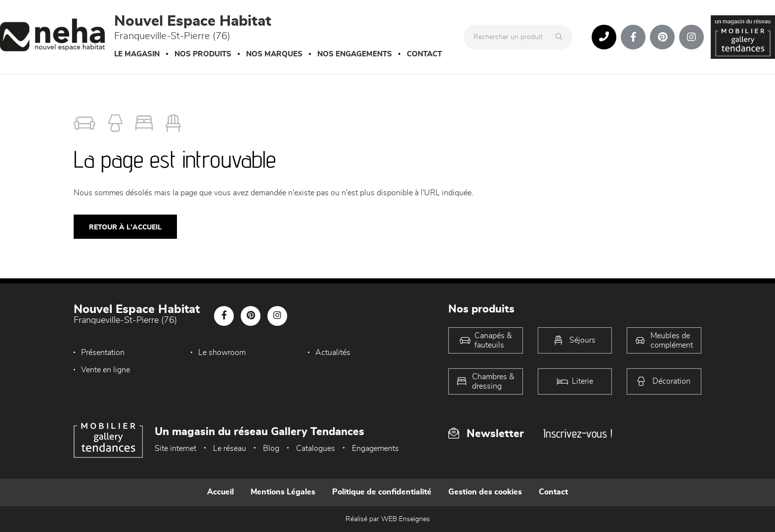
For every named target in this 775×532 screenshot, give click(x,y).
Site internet (175, 448)
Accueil (220, 492)
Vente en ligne (106, 370)
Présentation (103, 353)
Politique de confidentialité (382, 492)
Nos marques (274, 54)
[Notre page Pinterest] (662, 37)
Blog (271, 448)
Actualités (333, 353)
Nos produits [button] (203, 54)
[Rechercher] (561, 37)
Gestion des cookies (485, 492)
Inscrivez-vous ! (578, 433)
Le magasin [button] (137, 54)
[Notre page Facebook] (633, 37)
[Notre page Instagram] (691, 37)
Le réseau (230, 448)
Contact (424, 54)
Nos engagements (355, 54)
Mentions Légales (283, 492)
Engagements (375, 448)
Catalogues (316, 448)
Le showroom (222, 353)
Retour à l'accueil (125, 227)
